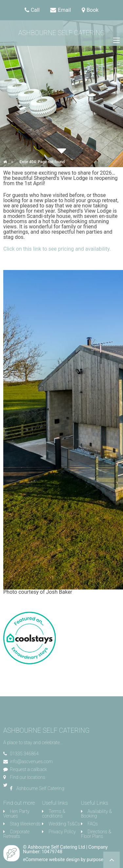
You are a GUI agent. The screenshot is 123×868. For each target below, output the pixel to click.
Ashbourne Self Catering (61, 33)
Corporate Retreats (16, 834)
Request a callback (28, 769)
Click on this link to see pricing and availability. (57, 249)
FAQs (93, 824)
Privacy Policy (62, 832)
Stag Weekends (25, 824)
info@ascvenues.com (31, 762)
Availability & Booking (96, 814)
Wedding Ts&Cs (64, 824)
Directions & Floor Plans (96, 834)
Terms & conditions (54, 814)
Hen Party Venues (16, 814)
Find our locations (28, 777)
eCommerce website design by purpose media (70, 859)
